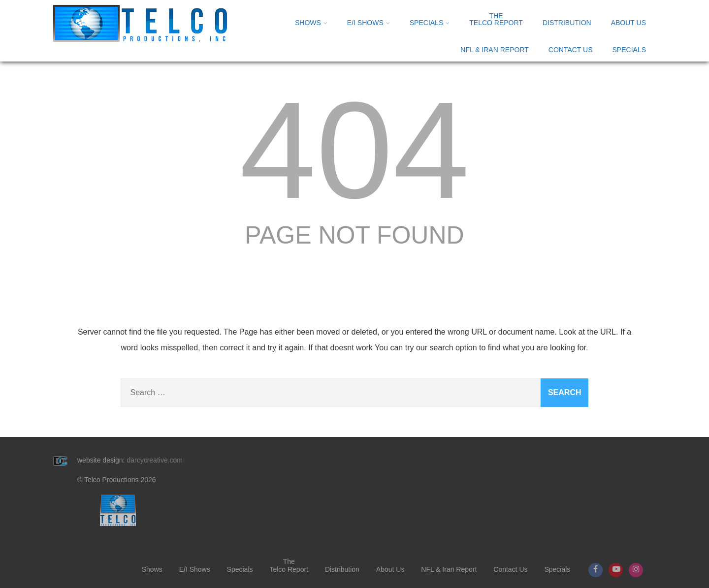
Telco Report (496, 19)
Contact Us (571, 50)
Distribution (567, 23)
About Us (628, 23)
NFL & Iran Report (494, 50)
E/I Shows (369, 23)
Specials (430, 23)
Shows (311, 23)
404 (354, 150)
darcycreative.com (155, 460)
